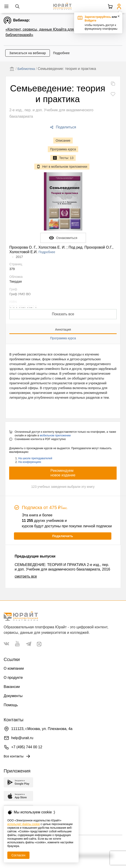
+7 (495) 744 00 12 (27, 747)
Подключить (63, 536)
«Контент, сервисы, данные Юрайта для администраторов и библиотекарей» (57, 32)
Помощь (11, 705)
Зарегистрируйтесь (98, 17)
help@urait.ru (22, 738)
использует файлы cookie (24, 824)
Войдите (90, 21)
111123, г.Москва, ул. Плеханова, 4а (42, 729)
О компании (14, 668)
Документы (13, 696)
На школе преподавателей (35, 458)
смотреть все (26, 576)
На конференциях (30, 462)
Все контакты (17, 756)
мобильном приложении (55, 435)
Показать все (63, 314)
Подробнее (61, 53)
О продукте (13, 678)
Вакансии (12, 687)
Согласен (18, 855)
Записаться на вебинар (27, 53)
